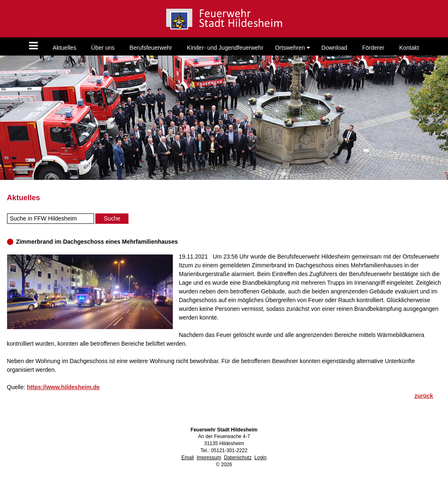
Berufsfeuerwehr (151, 48)
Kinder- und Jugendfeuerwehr (225, 48)
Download (334, 48)
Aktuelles (64, 48)
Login (260, 458)
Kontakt (409, 48)
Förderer (373, 48)
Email (188, 458)
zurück (424, 396)
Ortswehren (292, 48)
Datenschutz (238, 458)
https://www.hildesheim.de (63, 387)
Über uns (103, 48)
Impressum (209, 458)
